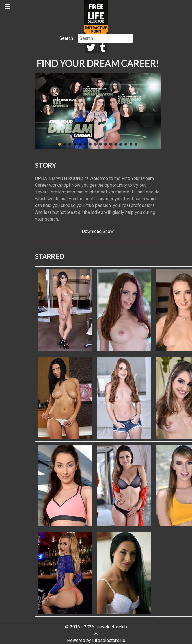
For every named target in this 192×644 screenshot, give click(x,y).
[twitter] (91, 48)
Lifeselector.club (109, 640)
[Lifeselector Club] (96, 17)
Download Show (98, 231)
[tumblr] (103, 48)
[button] (42, 111)
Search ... (68, 38)
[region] (98, 111)
